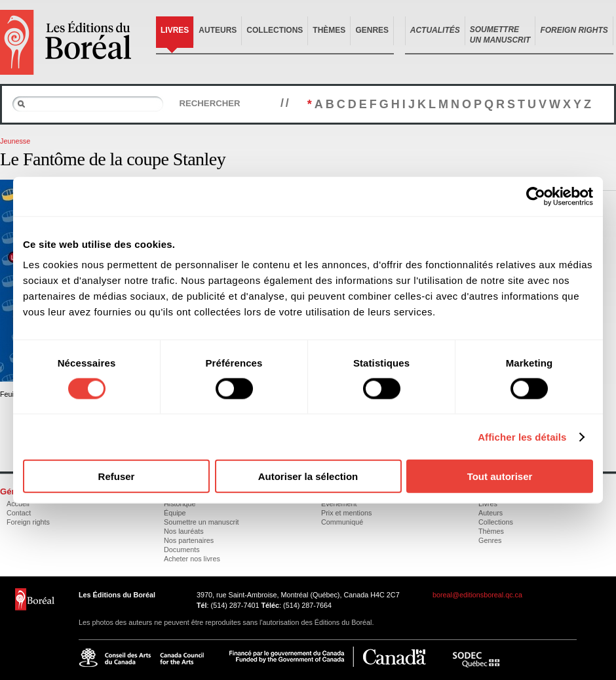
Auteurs (218, 30)
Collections (275, 30)
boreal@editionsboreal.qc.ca (477, 595)
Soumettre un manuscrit (202, 522)
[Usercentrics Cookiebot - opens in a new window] (536, 196)
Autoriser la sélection (308, 476)
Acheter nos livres (192, 559)
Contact (19, 513)
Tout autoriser (500, 476)
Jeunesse (15, 141)
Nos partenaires (189, 540)
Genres (372, 30)
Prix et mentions (346, 513)
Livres (175, 30)
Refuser (117, 476)
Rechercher (209, 103)
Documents (182, 550)
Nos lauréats (184, 531)
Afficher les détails (522, 436)
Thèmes (329, 30)
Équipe (175, 513)
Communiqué (342, 522)
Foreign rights (28, 522)
